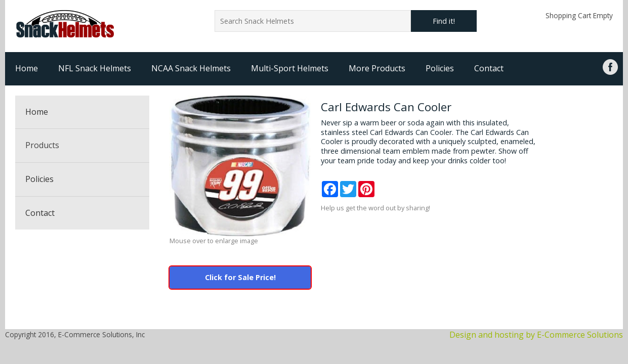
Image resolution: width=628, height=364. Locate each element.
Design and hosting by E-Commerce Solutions (536, 335)
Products (42, 145)
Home (27, 68)
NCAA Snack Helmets (191, 68)
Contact (489, 68)
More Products (377, 68)
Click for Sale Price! (240, 277)
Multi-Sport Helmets (290, 68)
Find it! (444, 21)
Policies (440, 68)
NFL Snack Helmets (95, 68)
